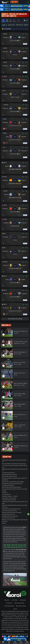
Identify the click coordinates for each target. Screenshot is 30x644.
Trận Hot (12, 25)
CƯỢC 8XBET (14, 2)
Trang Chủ (7, 600)
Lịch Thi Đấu (14, 600)
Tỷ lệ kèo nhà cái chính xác (8, 518)
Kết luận (4, 523)
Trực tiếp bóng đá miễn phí (9, 473)
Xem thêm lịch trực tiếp (15, 319)
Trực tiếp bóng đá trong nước (9, 500)
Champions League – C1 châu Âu (10, 496)
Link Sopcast (23, 600)
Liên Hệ (15, 609)
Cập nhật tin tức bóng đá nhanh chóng (11, 509)
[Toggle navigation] (28, 2)
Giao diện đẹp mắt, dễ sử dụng (9, 476)
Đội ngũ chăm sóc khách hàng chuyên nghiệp (13, 482)
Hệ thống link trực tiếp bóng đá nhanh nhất (12, 484)
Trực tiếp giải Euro (6, 494)
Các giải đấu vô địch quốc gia (9, 498)
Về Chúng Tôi (9, 603)
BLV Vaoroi (20, 25)
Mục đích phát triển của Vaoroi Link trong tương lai (14, 464)
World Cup (5, 493)
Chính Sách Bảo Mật (9, 606)
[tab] (3, 21)
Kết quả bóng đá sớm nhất (8, 514)
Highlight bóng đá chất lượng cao (10, 516)
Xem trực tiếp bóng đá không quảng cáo (12, 487)
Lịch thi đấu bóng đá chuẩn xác (10, 511)
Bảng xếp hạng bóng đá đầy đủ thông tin (12, 512)
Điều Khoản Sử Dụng (19, 603)
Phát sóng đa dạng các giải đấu (10, 475)
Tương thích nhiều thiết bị (8, 485)
